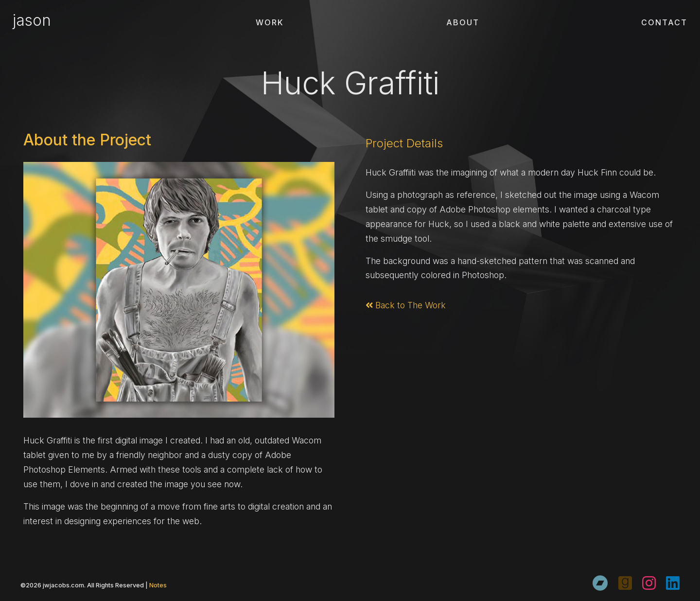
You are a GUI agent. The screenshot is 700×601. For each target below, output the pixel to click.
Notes (158, 585)
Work (270, 22)
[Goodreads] (625, 583)
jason (32, 20)
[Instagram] (649, 583)
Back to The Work (406, 305)
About (463, 22)
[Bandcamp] (600, 583)
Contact (664, 22)
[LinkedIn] (673, 583)
